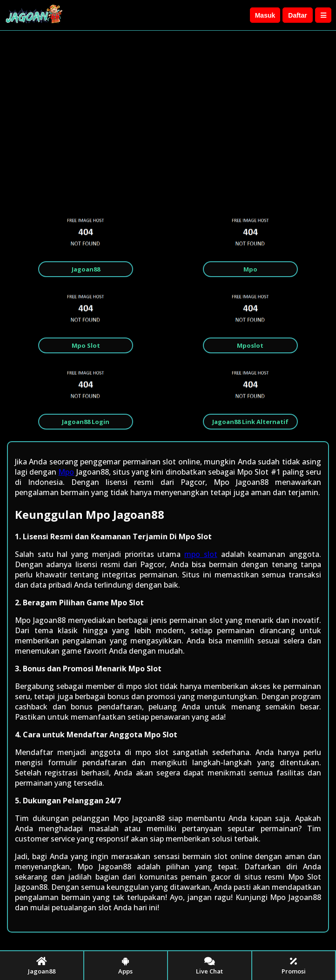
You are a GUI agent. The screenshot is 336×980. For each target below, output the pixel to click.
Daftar (297, 15)
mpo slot (201, 554)
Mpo (66, 472)
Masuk (265, 15)
